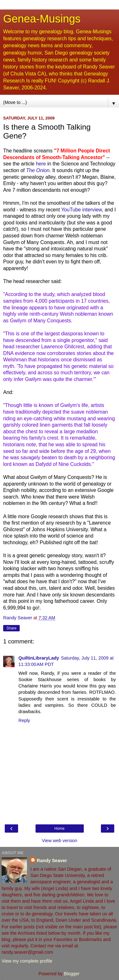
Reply (24, 720)
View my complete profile (27, 961)
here (41, 164)
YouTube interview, (82, 210)
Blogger (72, 974)
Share (11, 628)
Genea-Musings (42, 19)
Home (59, 828)
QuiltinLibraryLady (39, 658)
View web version (60, 841)
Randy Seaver (52, 861)
